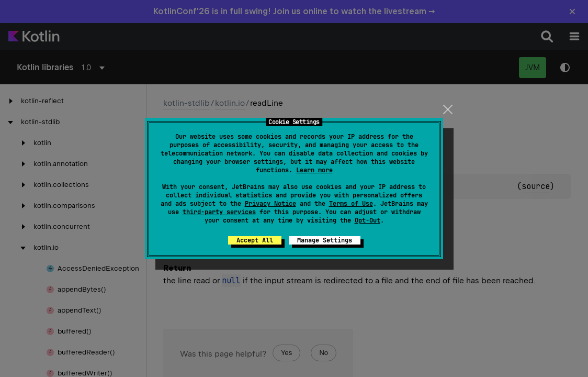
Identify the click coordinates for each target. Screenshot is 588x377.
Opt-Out (367, 220)
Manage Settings (325, 240)
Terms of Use (351, 204)
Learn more (314, 170)
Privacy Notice (270, 204)
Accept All (255, 240)
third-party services (219, 212)
